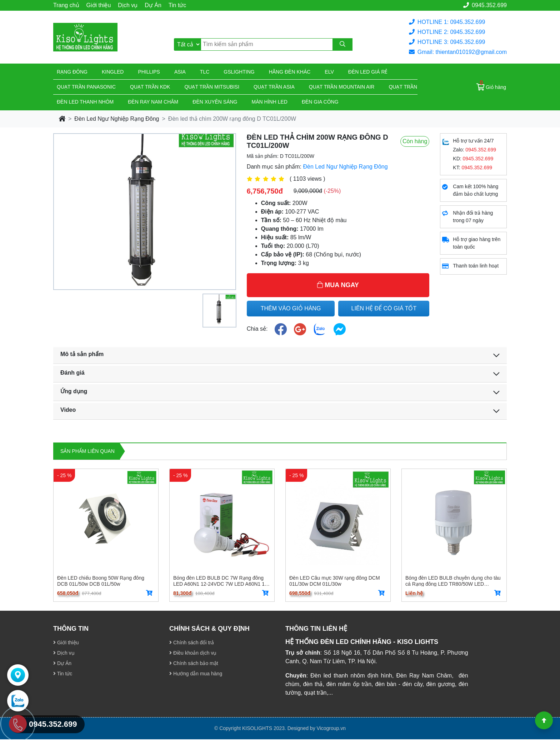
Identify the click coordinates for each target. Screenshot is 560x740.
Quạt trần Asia (274, 87)
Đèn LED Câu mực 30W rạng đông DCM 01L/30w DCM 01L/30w (335, 581)
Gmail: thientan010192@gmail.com (458, 52)
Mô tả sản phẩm (82, 354)
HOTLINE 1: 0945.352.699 (447, 22)
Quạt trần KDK (150, 87)
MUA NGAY (338, 285)
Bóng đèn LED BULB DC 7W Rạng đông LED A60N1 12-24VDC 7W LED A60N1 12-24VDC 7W (221, 581)
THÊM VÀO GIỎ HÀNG (291, 308)
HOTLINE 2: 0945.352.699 (447, 32)
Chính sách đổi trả (192, 643)
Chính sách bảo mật (194, 664)
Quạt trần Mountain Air (342, 87)
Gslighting (239, 72)
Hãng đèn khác (290, 72)
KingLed (113, 72)
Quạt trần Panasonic (86, 87)
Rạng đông (72, 72)
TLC (205, 72)
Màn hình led (270, 102)
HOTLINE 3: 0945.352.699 (447, 42)
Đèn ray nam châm (153, 102)
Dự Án (153, 5)
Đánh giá (72, 373)
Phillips (149, 72)
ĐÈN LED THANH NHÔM (85, 102)
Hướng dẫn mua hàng (196, 674)
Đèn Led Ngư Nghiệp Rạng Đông (117, 119)
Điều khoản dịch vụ (193, 654)
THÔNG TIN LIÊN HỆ (316, 629)
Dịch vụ (128, 5)
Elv (329, 72)
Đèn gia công (320, 102)
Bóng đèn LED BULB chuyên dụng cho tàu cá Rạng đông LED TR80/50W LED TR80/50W (453, 581)
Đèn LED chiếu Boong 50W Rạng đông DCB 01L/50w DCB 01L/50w (101, 581)
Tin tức (177, 5)
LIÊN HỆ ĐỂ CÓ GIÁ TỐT (384, 308)
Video (68, 410)
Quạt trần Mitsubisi (212, 87)
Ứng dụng (74, 391)
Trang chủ (66, 5)
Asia (180, 72)
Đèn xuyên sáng (215, 102)
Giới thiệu (99, 5)
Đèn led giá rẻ (368, 72)
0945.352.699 (485, 5)
